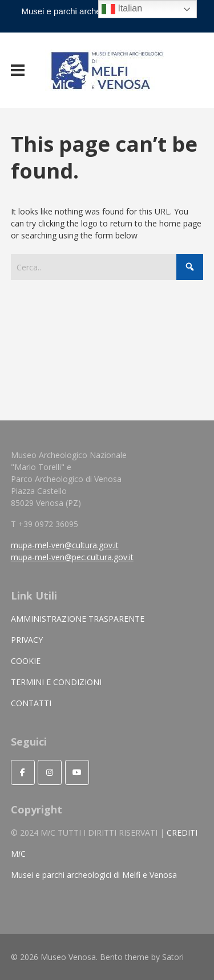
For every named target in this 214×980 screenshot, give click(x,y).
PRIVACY (27, 640)
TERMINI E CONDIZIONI (56, 682)
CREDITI (182, 833)
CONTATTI (31, 703)
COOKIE (26, 661)
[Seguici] (23, 772)
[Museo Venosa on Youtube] (77, 772)
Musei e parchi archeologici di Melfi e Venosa (94, 875)
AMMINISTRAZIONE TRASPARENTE (78, 619)
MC (18, 854)
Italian (122, 9)
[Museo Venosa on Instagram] (50, 772)
